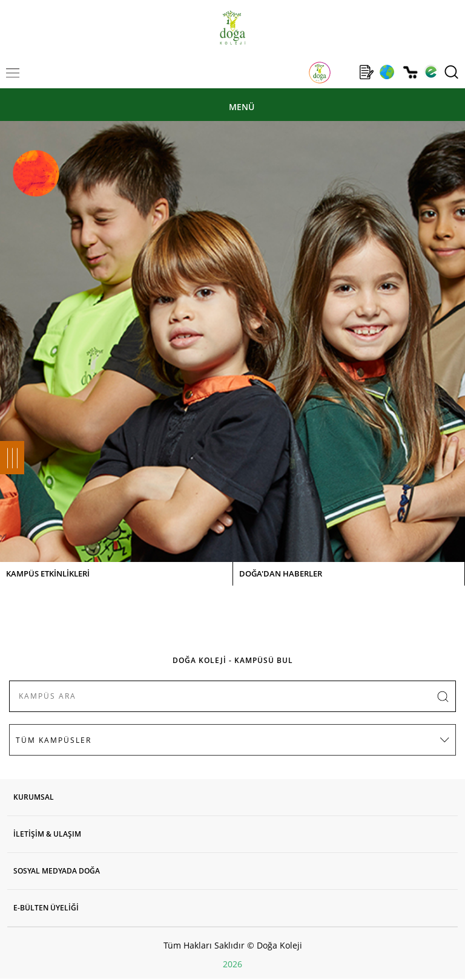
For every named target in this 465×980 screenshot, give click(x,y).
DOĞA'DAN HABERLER (281, 573)
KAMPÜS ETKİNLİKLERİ (48, 573)
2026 (232, 964)
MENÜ (242, 107)
